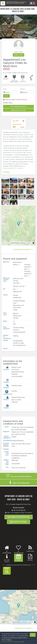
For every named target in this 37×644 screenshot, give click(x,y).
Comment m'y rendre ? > (23, 249)
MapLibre (29, 243)
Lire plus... (7, 172)
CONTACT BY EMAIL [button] (18, 522)
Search (6, 96)
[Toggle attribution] (33, 243)
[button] (18, 55)
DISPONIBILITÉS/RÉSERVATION (19, 517)
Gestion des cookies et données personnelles (13, 642)
